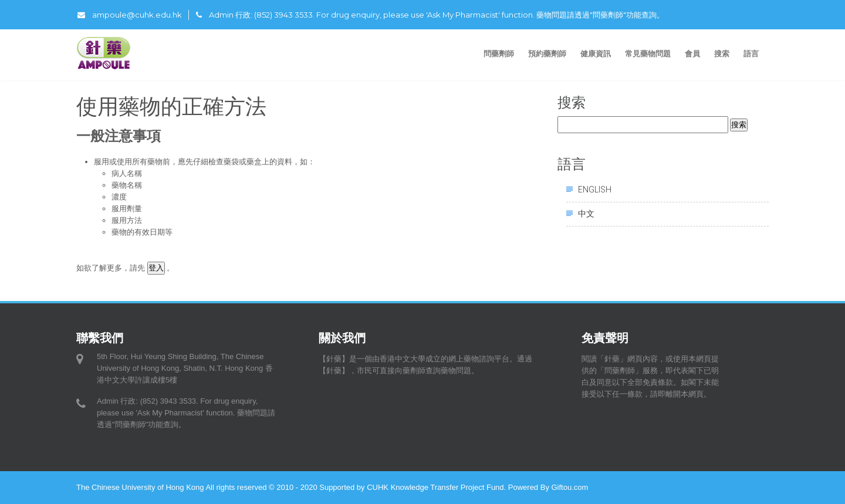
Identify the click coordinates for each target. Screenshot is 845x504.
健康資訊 (596, 53)
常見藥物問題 (648, 53)
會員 (692, 53)
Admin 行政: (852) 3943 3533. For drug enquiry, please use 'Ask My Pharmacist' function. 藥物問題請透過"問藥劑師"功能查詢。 (430, 15)
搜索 (722, 53)
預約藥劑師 (547, 53)
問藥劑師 (499, 53)
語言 (753, 53)
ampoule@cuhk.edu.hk (130, 15)
